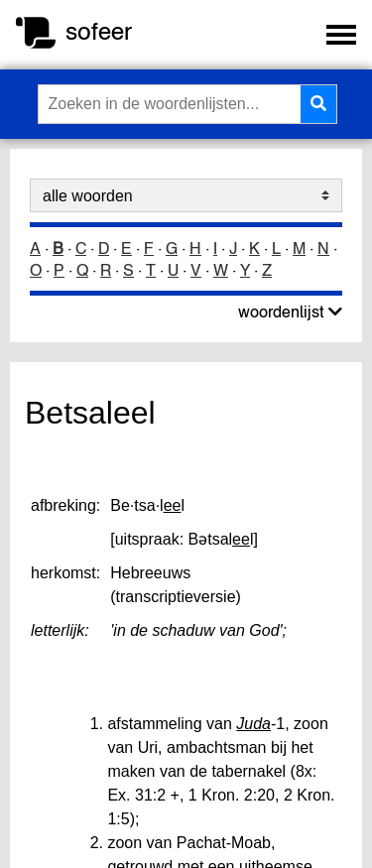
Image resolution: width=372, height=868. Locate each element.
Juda (253, 724)
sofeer (99, 31)
